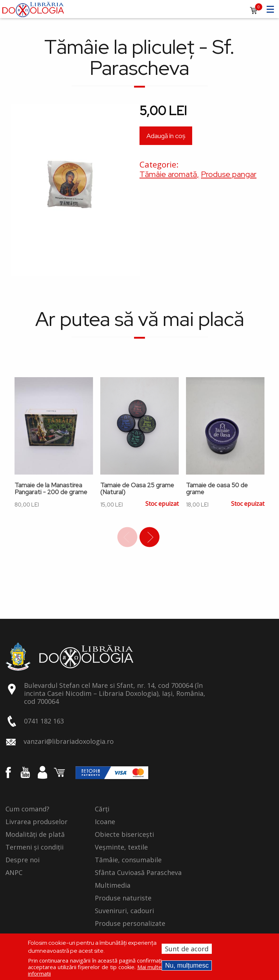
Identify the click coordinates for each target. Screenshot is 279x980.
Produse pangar (229, 174)
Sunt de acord (187, 949)
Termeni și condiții (35, 847)
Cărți (102, 809)
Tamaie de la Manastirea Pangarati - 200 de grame (51, 489)
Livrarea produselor (37, 822)
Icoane (105, 822)
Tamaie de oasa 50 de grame (217, 489)
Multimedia (113, 886)
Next (149, 537)
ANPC (14, 873)
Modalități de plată (35, 835)
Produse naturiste (123, 898)
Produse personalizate (130, 924)
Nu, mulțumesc (187, 965)
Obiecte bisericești (124, 835)
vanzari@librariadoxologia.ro (69, 741)
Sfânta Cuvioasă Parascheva (138, 873)
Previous (127, 537)
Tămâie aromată (168, 174)
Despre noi (23, 860)
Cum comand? (27, 809)
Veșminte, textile (121, 847)
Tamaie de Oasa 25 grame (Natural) (137, 489)
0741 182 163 (44, 721)
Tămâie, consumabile (128, 860)
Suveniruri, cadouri (124, 911)
